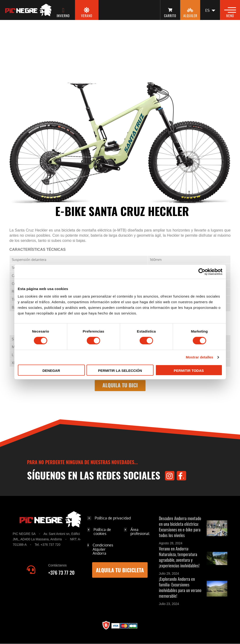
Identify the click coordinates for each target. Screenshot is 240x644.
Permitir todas (189, 371)
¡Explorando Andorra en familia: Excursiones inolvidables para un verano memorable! (180, 587)
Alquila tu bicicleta (120, 570)
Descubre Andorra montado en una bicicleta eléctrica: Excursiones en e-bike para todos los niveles (180, 527)
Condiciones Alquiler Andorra (103, 549)
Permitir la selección (120, 371)
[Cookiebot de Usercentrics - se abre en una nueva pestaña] (202, 272)
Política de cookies (102, 532)
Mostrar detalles (199, 357)
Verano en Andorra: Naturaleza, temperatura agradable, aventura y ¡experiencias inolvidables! (179, 557)
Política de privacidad (113, 518)
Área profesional (140, 532)
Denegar (51, 371)
